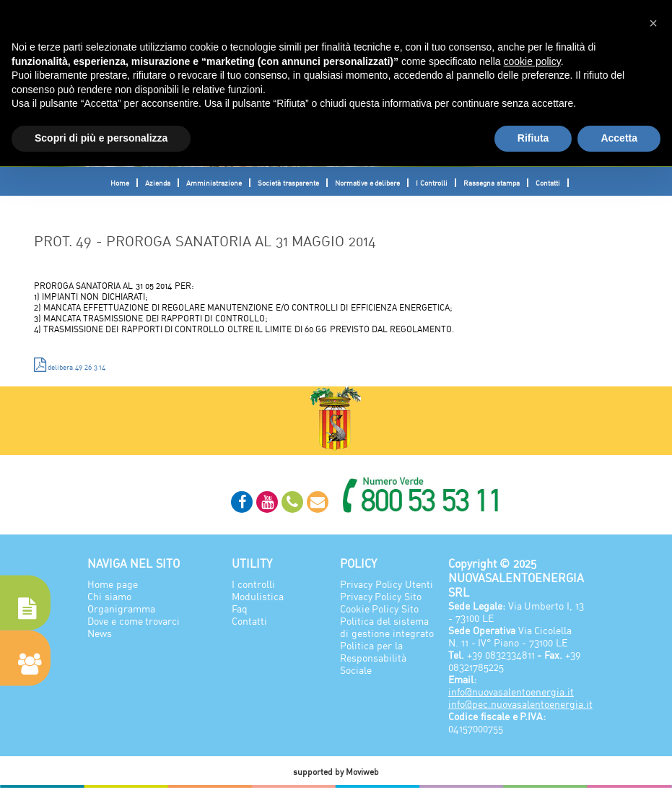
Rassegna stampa (492, 183)
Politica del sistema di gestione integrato (387, 627)
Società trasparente (288, 183)
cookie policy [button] (532, 61)
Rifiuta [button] (533, 138)
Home (120, 183)
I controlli (253, 584)
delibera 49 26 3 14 (70, 365)
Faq (240, 609)
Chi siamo (109, 596)
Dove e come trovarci (134, 621)
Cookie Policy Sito (379, 609)
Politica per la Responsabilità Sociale (373, 658)
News (100, 633)
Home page (113, 584)
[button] (653, 23)
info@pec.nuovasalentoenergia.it (520, 704)
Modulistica (258, 596)
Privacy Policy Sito (381, 596)
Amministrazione (214, 183)
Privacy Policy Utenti (387, 584)
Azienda (158, 183)
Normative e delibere (368, 183)
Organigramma (121, 609)
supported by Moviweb (336, 772)
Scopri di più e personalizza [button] (101, 138)
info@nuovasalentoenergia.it (511, 692)
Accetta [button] (619, 138)
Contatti (548, 183)
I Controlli (432, 183)
